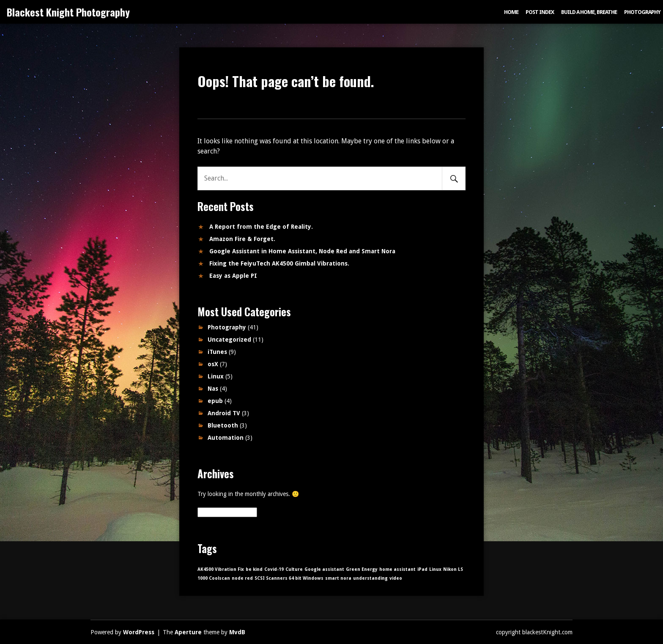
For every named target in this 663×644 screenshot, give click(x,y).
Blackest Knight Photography (68, 12)
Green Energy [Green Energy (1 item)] (362, 569)
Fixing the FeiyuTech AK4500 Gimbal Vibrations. (279, 263)
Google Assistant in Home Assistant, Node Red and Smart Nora (302, 251)
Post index (540, 12)
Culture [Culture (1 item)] (294, 569)
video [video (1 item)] (396, 578)
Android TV (224, 413)
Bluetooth (223, 425)
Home (511, 12)
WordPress (139, 632)
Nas (213, 389)
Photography (642, 12)
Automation (226, 438)
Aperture (188, 632)
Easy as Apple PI (233, 276)
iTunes (217, 352)
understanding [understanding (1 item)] (370, 578)
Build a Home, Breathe (589, 12)
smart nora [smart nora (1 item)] (338, 578)
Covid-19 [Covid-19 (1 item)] (274, 569)
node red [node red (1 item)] (242, 578)
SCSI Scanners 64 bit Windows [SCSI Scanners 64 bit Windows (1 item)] (289, 578)
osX (213, 364)
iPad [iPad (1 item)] (422, 569)
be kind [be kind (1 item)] (254, 569)
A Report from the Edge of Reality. (261, 227)
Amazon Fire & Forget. (242, 239)
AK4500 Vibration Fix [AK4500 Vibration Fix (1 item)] (221, 569)
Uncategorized (229, 340)
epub (215, 401)
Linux (216, 376)
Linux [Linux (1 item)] (435, 569)
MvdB (237, 632)
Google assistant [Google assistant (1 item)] (324, 569)
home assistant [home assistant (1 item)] (397, 569)
